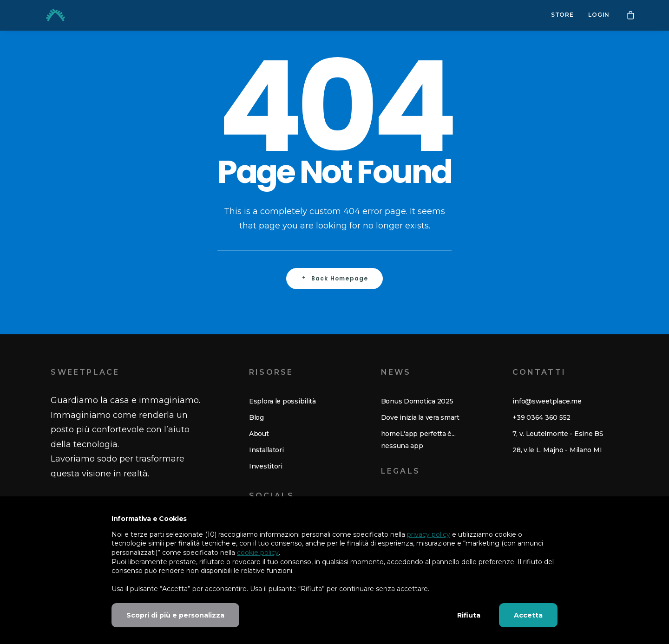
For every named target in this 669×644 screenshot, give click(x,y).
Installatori (266, 450)
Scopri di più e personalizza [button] (175, 615)
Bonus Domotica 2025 (417, 401)
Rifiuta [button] (469, 615)
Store (562, 15)
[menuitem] (562, 15)
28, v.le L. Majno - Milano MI (557, 450)
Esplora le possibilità (282, 401)
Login (599, 15)
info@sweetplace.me (547, 401)
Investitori (266, 466)
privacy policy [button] (429, 534)
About (259, 434)
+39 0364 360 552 (541, 417)
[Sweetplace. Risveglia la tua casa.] (44, 15)
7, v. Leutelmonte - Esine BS (558, 434)
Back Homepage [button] (335, 278)
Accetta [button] (528, 615)
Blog (256, 417)
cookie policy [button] (258, 553)
